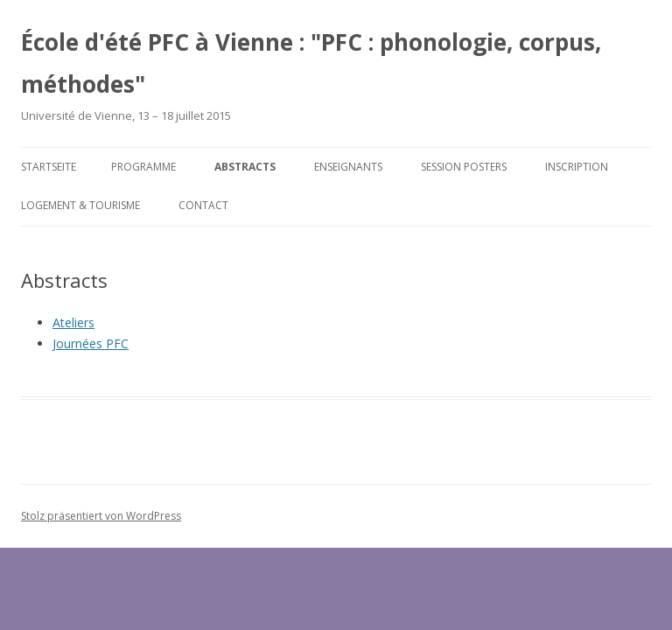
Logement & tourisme (80, 205)
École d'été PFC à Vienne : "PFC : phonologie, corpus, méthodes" (311, 63)
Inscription (577, 167)
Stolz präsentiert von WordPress (101, 516)
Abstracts (245, 167)
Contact (203, 205)
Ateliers (73, 322)
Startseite (49, 167)
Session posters (464, 167)
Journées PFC (91, 343)
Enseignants (348, 167)
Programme (143, 167)
